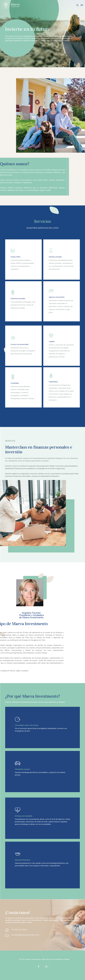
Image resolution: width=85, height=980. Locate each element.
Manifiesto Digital (62, 959)
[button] (82, 5)
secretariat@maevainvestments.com (25, 935)
